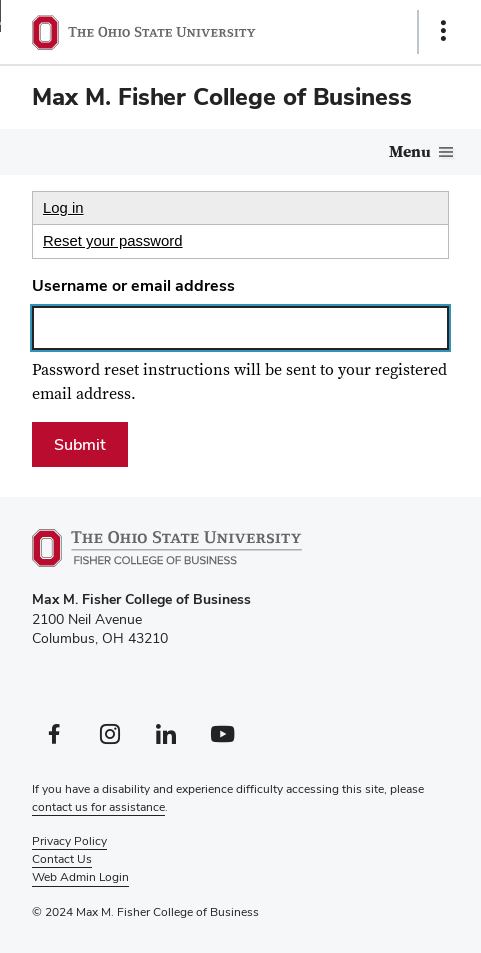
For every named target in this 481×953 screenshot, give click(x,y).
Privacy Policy (69, 841)
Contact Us (62, 859)
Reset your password (113, 241)
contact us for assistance (98, 807)
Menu (410, 152)
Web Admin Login (80, 877)
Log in (63, 208)
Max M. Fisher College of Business (222, 96)
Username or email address (133, 285)
